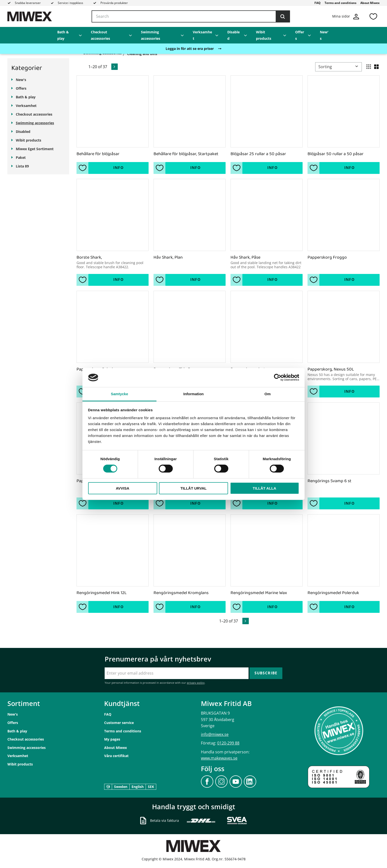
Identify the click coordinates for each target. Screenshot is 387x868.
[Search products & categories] (191, 17)
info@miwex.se (215, 734)
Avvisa (123, 488)
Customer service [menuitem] (119, 723)
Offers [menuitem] (300, 35)
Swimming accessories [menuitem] (151, 35)
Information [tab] (194, 394)
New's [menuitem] (324, 35)
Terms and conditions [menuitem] (340, 3)
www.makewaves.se (219, 758)
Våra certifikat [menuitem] (116, 756)
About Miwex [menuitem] (370, 3)
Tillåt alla (264, 488)
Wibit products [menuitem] (264, 35)
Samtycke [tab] (119, 394)
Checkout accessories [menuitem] (100, 35)
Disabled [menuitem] (233, 35)
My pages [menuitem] (112, 739)
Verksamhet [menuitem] (202, 35)
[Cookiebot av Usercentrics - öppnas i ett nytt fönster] (278, 377)
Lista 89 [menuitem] (22, 166)
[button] (373, 16)
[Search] (283, 17)
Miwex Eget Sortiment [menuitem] (35, 149)
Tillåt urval (193, 488)
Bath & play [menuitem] (63, 35)
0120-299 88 (228, 743)
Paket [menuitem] (21, 157)
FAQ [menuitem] (318, 3)
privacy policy (196, 683)
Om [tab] (267, 394)
